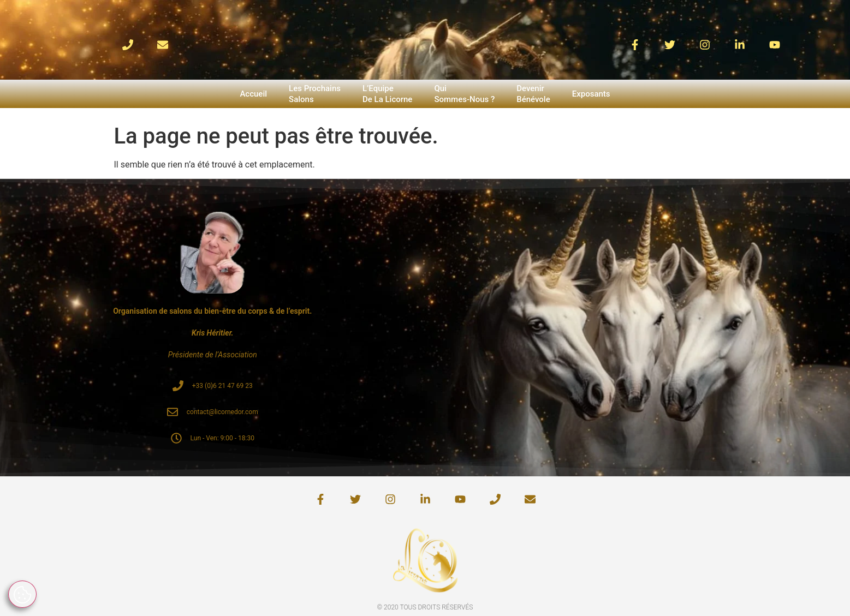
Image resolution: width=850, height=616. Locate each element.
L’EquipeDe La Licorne (387, 94)
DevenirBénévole (533, 94)
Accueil (253, 94)
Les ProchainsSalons (315, 94)
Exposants (591, 94)
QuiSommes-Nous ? (464, 94)
